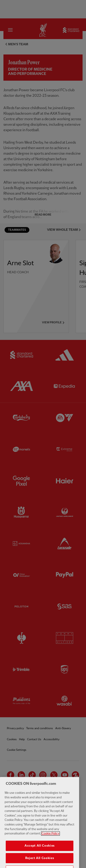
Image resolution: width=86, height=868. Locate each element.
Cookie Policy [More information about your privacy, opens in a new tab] (50, 841)
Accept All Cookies (40, 853)
